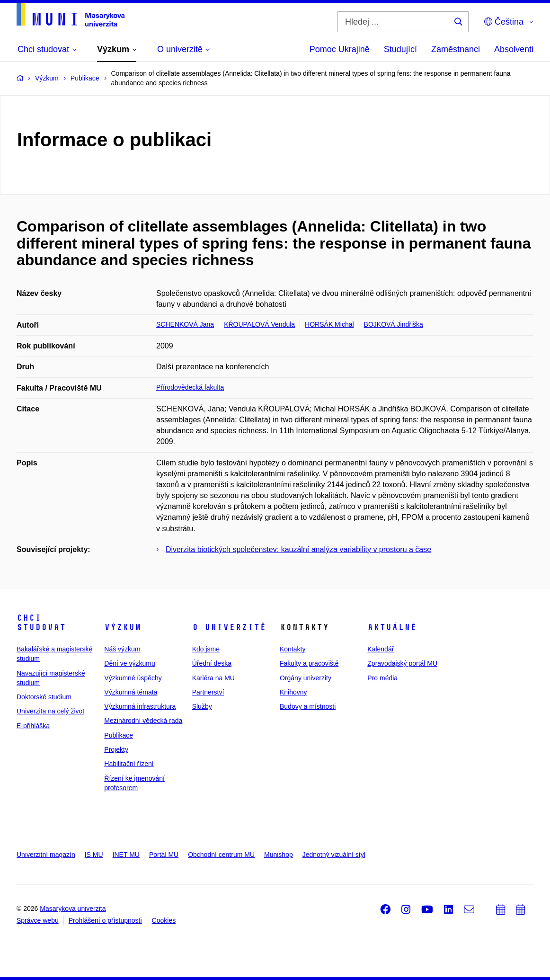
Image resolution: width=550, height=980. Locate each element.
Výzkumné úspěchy (133, 678)
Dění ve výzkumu (129, 663)
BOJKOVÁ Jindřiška (394, 324)
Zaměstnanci (456, 49)
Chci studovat (41, 623)
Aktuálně (392, 627)
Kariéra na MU (213, 678)
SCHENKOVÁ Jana (185, 324)
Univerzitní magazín (46, 855)
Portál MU (164, 855)
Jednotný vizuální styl (334, 855)
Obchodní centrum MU (221, 855)
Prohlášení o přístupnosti (105, 920)
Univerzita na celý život (50, 711)
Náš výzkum (122, 649)
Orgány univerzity (306, 678)
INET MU (126, 855)
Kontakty (293, 649)
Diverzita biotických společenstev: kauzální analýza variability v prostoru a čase (298, 549)
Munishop (279, 855)
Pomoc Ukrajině (340, 49)
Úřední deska (212, 663)
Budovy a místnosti (308, 706)
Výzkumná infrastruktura (140, 706)
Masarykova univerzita (73, 909)
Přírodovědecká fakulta (190, 387)
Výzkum (123, 627)
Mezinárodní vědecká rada (143, 721)
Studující (400, 49)
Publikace (119, 735)
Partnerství (208, 692)
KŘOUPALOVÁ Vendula (259, 324)
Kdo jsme (206, 649)
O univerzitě (229, 627)
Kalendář (381, 649)
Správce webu (38, 920)
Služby (202, 706)
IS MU (94, 855)
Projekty (116, 749)
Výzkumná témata (131, 692)
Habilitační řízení (129, 764)
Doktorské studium (44, 697)
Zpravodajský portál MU (402, 663)
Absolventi (514, 49)
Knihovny (293, 692)
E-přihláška (33, 726)
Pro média (382, 678)
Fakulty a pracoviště (309, 663)
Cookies (164, 920)
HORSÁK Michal (329, 324)
